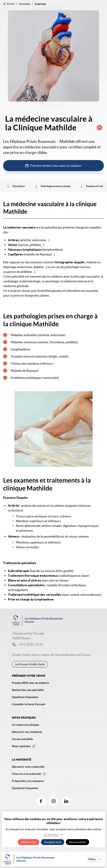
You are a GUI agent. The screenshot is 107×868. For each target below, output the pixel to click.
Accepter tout (53, 842)
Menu (95, 859)
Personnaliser (78, 842)
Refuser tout (29, 842)
